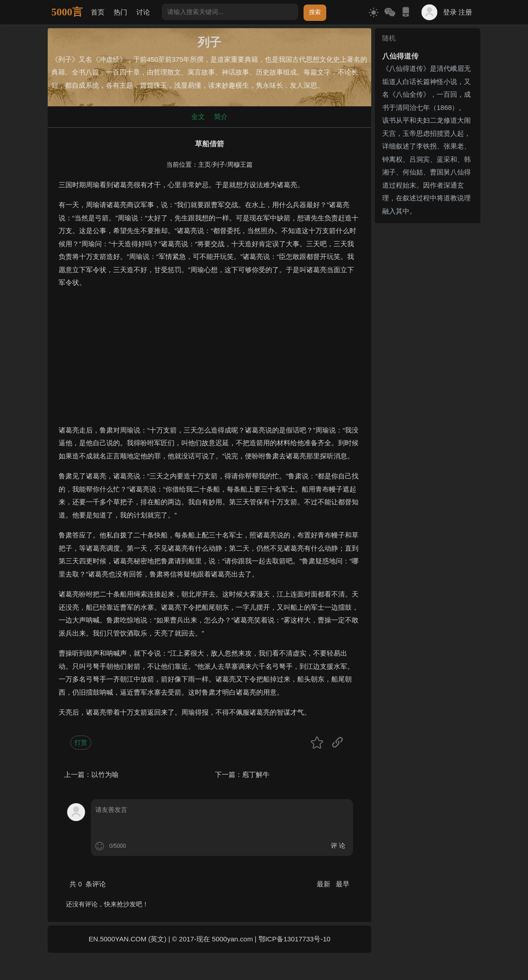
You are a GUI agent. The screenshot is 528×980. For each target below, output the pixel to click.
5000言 (67, 12)
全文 (198, 117)
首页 (98, 12)
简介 (221, 117)
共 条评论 (88, 884)
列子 (219, 165)
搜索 (315, 12)
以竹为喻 (105, 774)
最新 (324, 884)
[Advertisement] (209, 360)
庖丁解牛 (256, 774)
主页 (204, 165)
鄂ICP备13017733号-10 (294, 939)
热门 (120, 12)
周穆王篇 (240, 165)
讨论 (143, 12)
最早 (343, 884)
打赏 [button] (81, 742)
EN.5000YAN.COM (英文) (127, 939)
